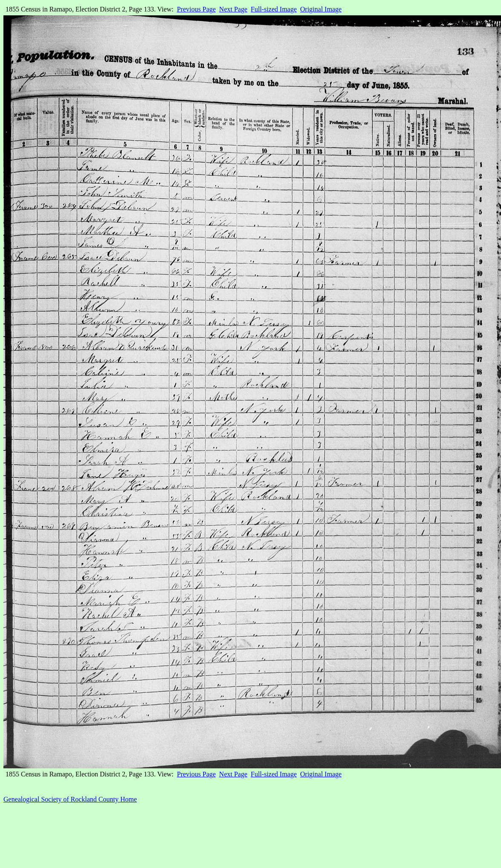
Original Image (321, 9)
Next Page (233, 9)
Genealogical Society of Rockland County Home (70, 799)
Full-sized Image (274, 9)
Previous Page (196, 9)
